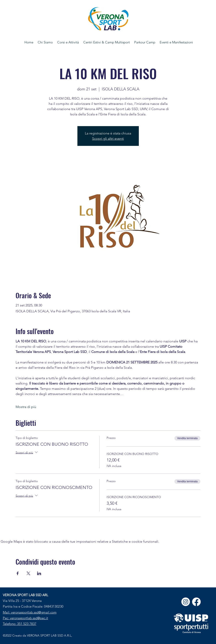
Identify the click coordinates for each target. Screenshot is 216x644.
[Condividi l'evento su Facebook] (18, 573)
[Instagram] (186, 602)
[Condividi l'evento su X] (28, 573)
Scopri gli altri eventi (108, 139)
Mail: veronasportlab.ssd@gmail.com (30, 612)
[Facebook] (196, 602)
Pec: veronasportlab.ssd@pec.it (25, 618)
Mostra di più (26, 407)
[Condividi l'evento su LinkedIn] (39, 573)
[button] (68, 42)
